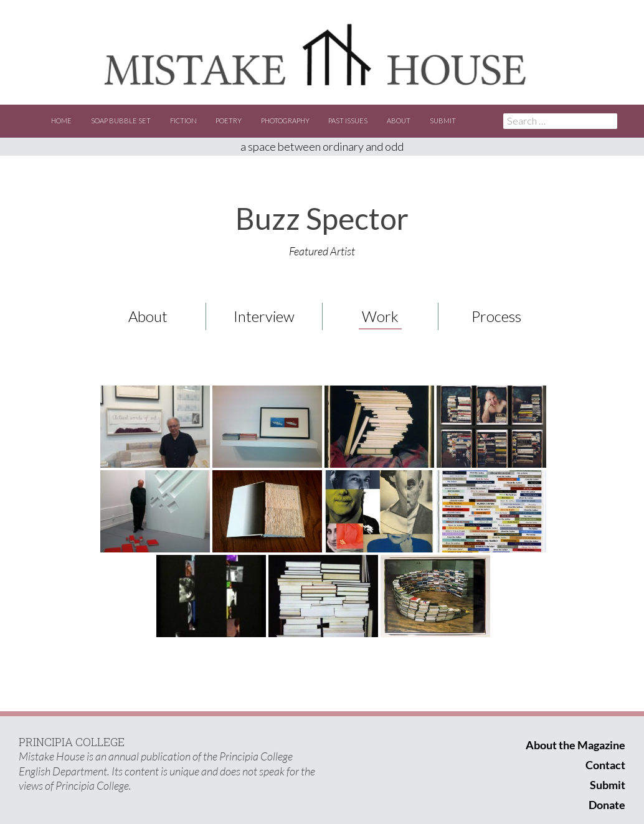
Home (61, 121)
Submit (443, 121)
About (399, 121)
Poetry (229, 121)
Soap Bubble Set (121, 121)
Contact (605, 765)
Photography (285, 121)
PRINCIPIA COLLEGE (72, 742)
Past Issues (348, 121)
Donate (607, 805)
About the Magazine (575, 745)
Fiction (183, 121)
